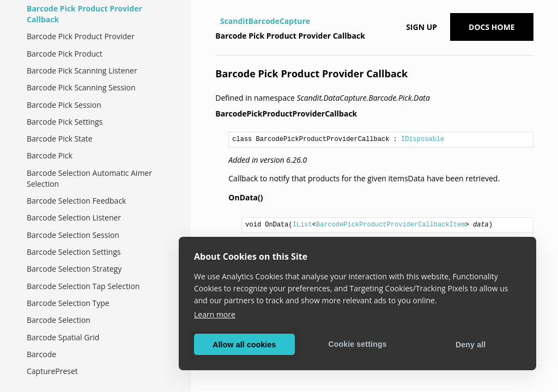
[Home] (217, 21)
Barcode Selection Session (73, 235)
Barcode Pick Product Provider (81, 36)
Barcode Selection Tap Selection (83, 286)
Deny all (471, 345)
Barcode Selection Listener (74, 218)
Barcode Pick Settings (65, 122)
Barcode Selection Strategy (74, 269)
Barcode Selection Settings (74, 252)
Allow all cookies (244, 345)
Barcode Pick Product (65, 54)
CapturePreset (52, 371)
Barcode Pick (50, 155)
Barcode (41, 354)
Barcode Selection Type (68, 303)
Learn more (215, 314)
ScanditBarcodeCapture (265, 21)
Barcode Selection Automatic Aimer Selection (89, 178)
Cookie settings (357, 344)
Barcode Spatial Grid (63, 337)
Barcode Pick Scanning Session (81, 87)
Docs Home (492, 27)
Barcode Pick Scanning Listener (82, 71)
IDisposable (423, 139)
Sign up (421, 27)
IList (302, 225)
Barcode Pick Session (64, 105)
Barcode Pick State (60, 139)
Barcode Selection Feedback (76, 201)
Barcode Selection (59, 320)
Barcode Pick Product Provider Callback (84, 14)
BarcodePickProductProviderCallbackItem (391, 225)
